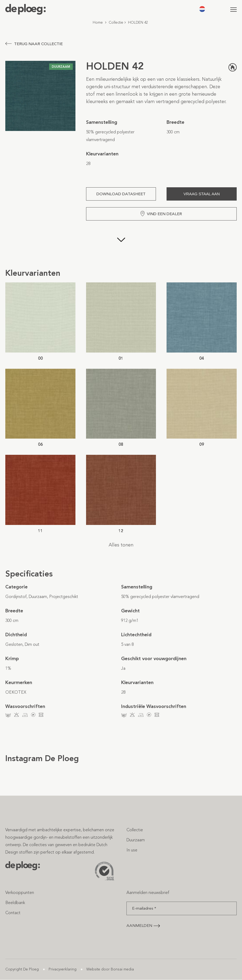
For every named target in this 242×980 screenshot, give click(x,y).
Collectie (116, 22)
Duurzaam (136, 840)
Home (98, 22)
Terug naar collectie (34, 44)
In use (132, 850)
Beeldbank (15, 903)
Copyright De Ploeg (22, 969)
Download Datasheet (121, 194)
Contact (13, 913)
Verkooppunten (20, 892)
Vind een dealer (161, 214)
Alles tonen (121, 545)
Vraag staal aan (202, 194)
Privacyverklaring (63, 969)
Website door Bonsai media (110, 969)
